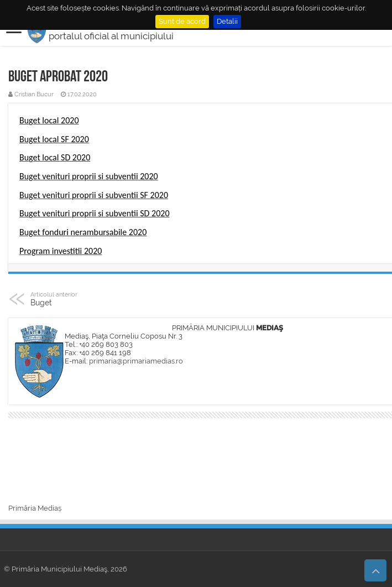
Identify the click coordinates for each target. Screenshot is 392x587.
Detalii (227, 21)
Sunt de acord (182, 21)
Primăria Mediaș (35, 508)
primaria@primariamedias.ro (136, 361)
